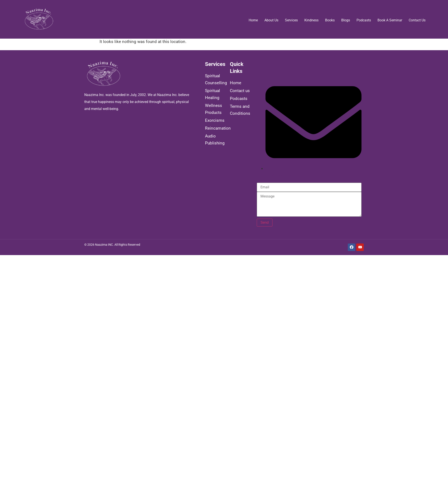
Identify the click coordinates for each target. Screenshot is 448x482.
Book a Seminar (390, 20)
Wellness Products (214, 109)
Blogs (346, 20)
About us (271, 20)
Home (253, 20)
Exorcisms (215, 120)
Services (291, 20)
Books (330, 20)
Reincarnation (216, 128)
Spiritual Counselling (216, 79)
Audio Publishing (215, 140)
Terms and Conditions (240, 110)
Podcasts (364, 20)
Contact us (417, 20)
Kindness (311, 20)
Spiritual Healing (213, 94)
